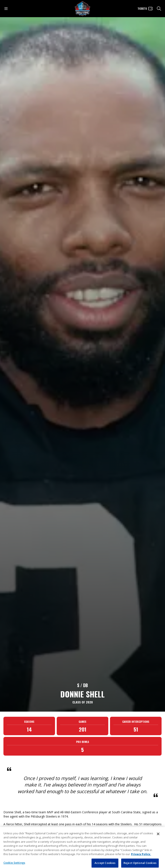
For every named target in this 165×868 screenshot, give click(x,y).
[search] (159, 9)
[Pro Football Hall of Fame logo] (82, 9)
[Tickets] (145, 9)
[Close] (158, 842)
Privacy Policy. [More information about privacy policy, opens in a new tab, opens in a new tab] (141, 862)
